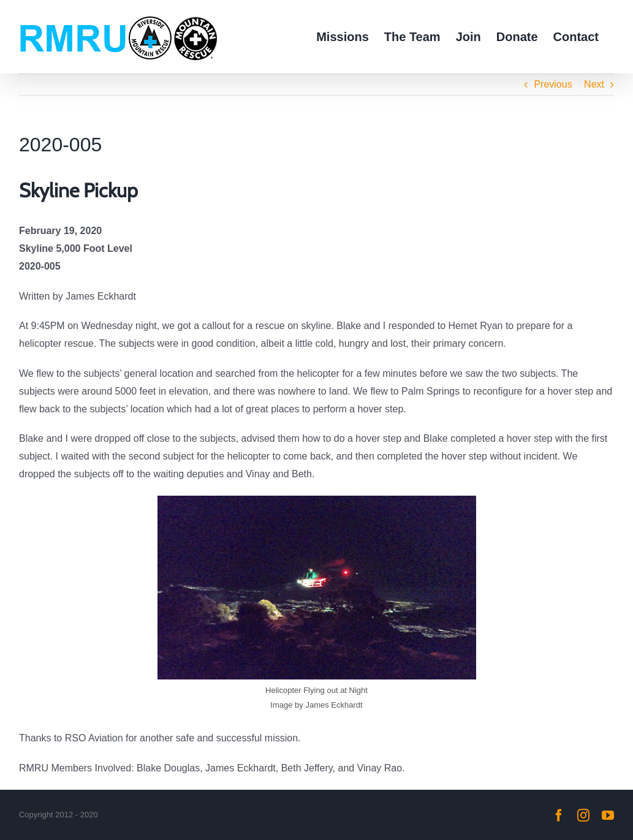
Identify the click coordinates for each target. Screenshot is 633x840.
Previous (553, 84)
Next (594, 84)
